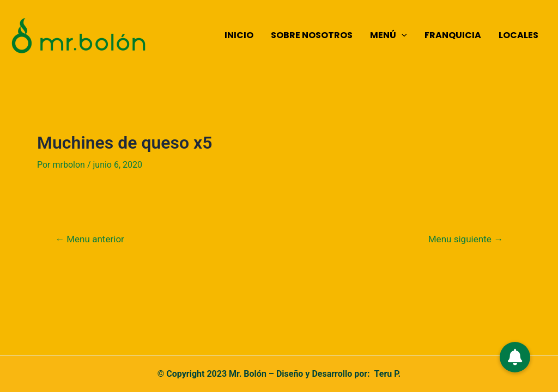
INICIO (239, 35)
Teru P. (388, 374)
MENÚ (389, 35)
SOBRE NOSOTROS (312, 35)
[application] (402, 35)
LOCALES (518, 35)
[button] (515, 357)
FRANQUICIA (453, 35)
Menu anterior (90, 239)
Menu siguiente (466, 239)
